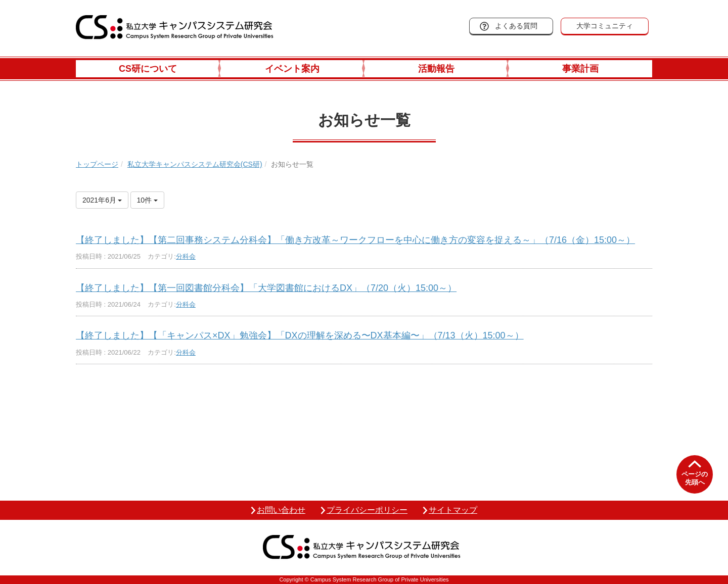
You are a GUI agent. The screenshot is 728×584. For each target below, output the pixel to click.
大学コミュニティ (605, 26)
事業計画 (580, 69)
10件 (147, 200)
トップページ (97, 164)
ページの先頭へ (695, 478)
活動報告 (436, 69)
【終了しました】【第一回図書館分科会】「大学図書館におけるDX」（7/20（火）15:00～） (266, 288)
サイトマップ (453, 510)
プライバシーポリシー (367, 510)
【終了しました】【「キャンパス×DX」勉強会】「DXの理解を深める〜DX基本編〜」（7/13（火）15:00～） (300, 335)
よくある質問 (516, 26)
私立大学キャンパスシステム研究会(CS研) (195, 164)
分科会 (186, 256)
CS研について (148, 69)
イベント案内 (292, 69)
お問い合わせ (281, 510)
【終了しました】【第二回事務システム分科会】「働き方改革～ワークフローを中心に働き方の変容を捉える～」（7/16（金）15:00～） (355, 240)
